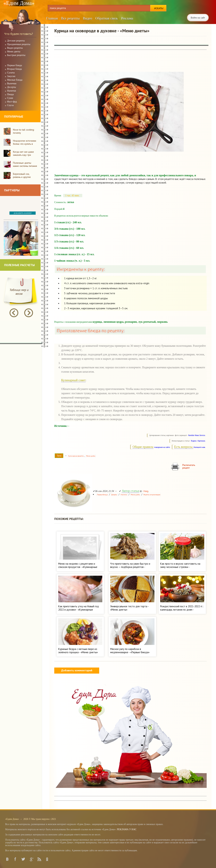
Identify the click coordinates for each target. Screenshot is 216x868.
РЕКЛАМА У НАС (127, 829)
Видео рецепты (15, 48)
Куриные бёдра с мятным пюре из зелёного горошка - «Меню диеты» (78, 651)
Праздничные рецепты (19, 44)
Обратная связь (107, 18)
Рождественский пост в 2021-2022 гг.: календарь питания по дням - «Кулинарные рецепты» (182, 610)
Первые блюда (15, 65)
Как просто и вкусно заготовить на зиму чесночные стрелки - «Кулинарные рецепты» (180, 567)
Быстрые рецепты (16, 55)
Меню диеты (14, 52)
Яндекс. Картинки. (198, 441)
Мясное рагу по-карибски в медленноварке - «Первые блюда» (130, 651)
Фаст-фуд (12, 102)
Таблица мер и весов (19, 292)
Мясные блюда (15, 80)
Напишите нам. (199, 447)
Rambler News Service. (197, 435)
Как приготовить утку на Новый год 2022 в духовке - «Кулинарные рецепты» (79, 610)
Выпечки (12, 83)
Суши (10, 98)
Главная (52, 18)
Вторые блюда (14, 69)
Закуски (11, 76)
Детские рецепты (16, 41)
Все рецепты (70, 18)
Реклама (127, 18)
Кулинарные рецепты (76, 456)
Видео (88, 18)
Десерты (11, 87)
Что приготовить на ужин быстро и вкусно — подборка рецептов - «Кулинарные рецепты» (130, 567)
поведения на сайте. (162, 447)
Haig (146, 491)
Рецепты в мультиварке (152, 495)
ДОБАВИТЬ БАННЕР (23, 213)
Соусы (10, 105)
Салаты (11, 73)
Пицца (10, 94)
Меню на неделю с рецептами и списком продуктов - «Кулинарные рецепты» (78, 567)
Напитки (12, 91)
